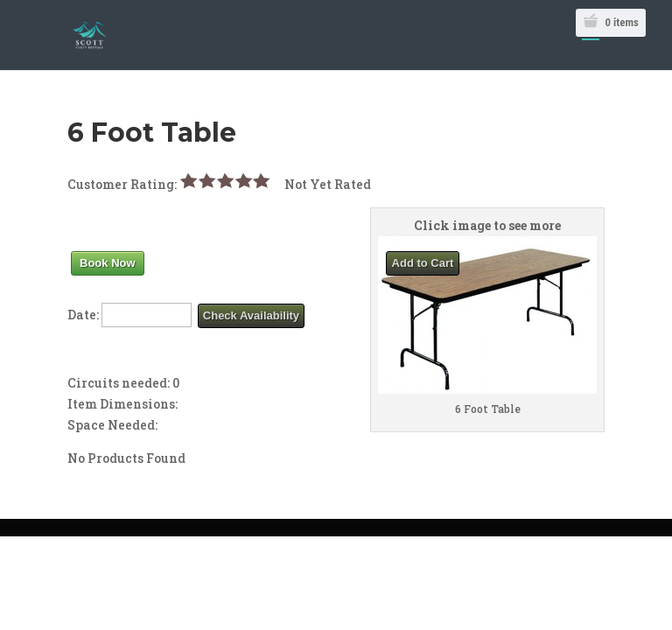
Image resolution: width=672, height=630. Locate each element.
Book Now (108, 263)
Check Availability (251, 315)
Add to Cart (423, 263)
